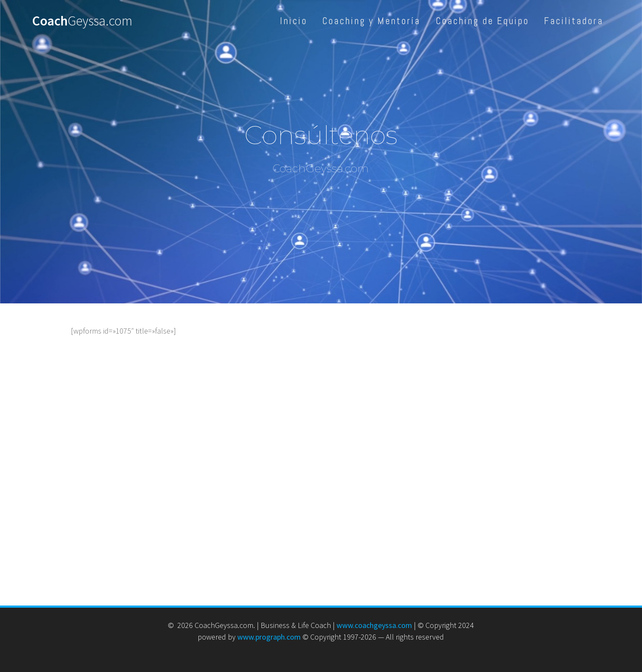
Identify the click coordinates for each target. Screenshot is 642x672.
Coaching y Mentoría (371, 21)
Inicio (294, 21)
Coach (82, 21)
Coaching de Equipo (482, 21)
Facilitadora (574, 21)
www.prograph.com (269, 637)
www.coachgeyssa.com (374, 625)
